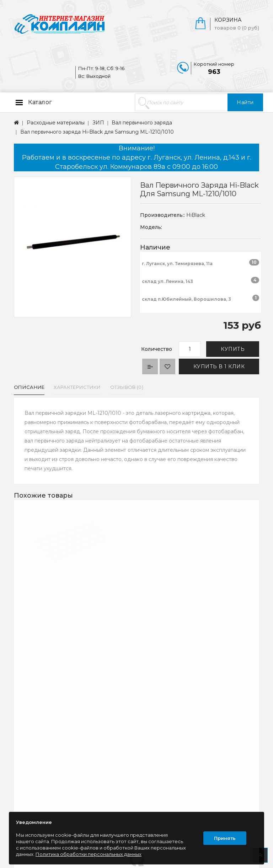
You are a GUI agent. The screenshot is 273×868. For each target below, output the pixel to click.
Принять (225, 838)
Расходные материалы (56, 123)
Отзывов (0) (127, 387)
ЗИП (98, 123)
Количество (157, 349)
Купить (233, 349)
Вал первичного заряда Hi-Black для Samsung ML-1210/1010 (97, 132)
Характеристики (77, 387)
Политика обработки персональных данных (89, 854)
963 (214, 72)
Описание (29, 387)
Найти (245, 102)
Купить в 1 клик (219, 366)
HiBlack (196, 215)
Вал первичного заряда (142, 123)
